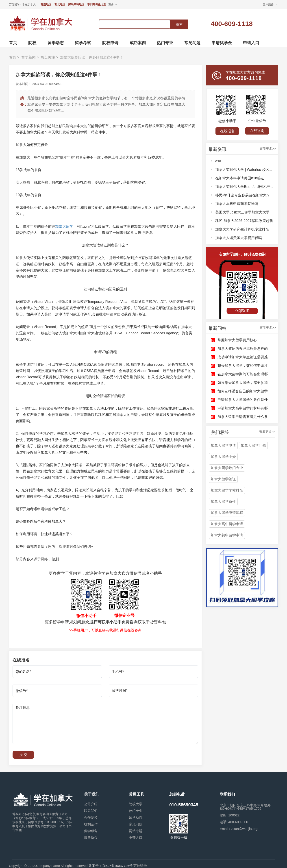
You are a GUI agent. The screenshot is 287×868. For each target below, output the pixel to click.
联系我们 (91, 811)
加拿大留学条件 (223, 501)
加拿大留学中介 (223, 457)
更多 (111, 4)
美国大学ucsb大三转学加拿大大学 (242, 212)
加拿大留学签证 (223, 479)
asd (218, 161)
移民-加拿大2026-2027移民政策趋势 (244, 221)
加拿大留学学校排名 (227, 490)
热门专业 (136, 811)
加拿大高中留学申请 (227, 524)
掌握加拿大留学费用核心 (237, 340)
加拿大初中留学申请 (227, 535)
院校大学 (136, 804)
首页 (13, 57)
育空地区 (46, 4)
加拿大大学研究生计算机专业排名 (242, 229)
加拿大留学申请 (223, 445)
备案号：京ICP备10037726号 (111, 866)
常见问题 (136, 824)
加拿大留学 (64, 226)
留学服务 (91, 831)
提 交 (23, 755)
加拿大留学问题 (253, 445)
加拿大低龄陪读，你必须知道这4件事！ (92, 57)
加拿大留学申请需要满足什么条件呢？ (248, 417)
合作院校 (91, 817)
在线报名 (227, 131)
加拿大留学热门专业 (227, 468)
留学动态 (136, 817)
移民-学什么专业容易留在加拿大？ (243, 195)
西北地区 (60, 4)
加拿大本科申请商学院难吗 (237, 204)
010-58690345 (184, 805)
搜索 (179, 24)
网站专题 (136, 831)
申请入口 (136, 838)
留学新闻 (28, 57)
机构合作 (91, 824)
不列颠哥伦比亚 (97, 4)
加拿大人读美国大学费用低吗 (239, 238)
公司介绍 (91, 804)
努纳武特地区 (76, 4)
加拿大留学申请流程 (227, 513)
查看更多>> (268, 149)
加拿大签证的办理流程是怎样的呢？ (246, 349)
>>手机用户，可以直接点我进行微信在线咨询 (105, 630)
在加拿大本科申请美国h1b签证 (240, 178)
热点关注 (48, 57)
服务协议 (91, 838)
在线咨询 (257, 131)
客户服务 (268, 4)
